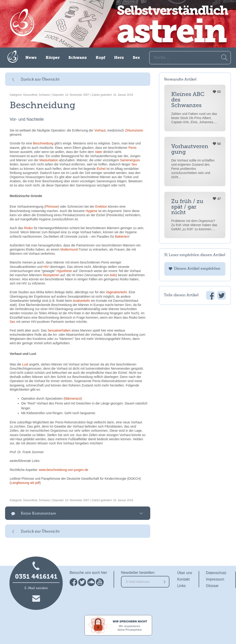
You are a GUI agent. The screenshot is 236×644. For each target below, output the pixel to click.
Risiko (28, 228)
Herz (119, 58)
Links (181, 586)
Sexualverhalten (59, 330)
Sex (136, 58)
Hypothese (64, 271)
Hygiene (91, 211)
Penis (132, 148)
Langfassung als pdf (25, 483)
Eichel (101, 169)
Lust (25, 364)
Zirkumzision (134, 130)
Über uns (185, 573)
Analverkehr (81, 301)
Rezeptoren (51, 275)
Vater (99, 152)
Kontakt (183, 579)
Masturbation (49, 160)
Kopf (100, 58)
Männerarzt (73, 398)
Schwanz (78, 58)
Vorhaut (100, 130)
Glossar (212, 586)
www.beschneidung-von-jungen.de (64, 470)
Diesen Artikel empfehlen (197, 269)
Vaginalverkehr (116, 292)
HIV (46, 267)
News (31, 58)
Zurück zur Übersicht (40, 80)
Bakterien (122, 237)
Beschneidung (43, 143)
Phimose (52, 207)
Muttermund (69, 249)
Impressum (215, 579)
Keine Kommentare (38, 514)
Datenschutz (216, 573)
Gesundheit (30, 95)
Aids (113, 275)
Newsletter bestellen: (138, 573)
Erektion (101, 207)
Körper (53, 58)
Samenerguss (130, 160)
